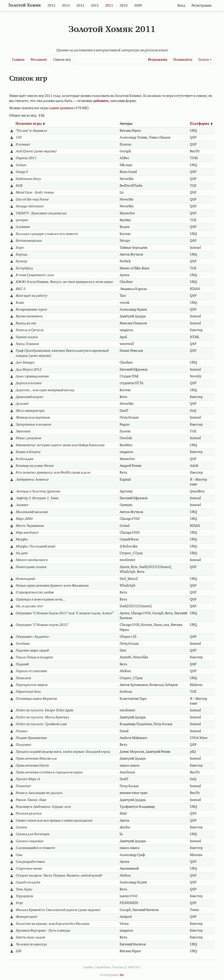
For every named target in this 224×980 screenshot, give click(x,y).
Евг (122, 975)
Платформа (202, 124)
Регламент (39, 60)
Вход (181, 6)
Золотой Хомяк (24, 5)
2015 (51, 6)
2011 (109, 6)
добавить (101, 101)
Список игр (62, 60)
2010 (124, 6)
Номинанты (183, 60)
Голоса (205, 60)
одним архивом (61, 108)
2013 (80, 6)
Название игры (31, 124)
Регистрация (202, 6)
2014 (66, 6)
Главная (18, 60)
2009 (138, 6)
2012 (95, 6)
